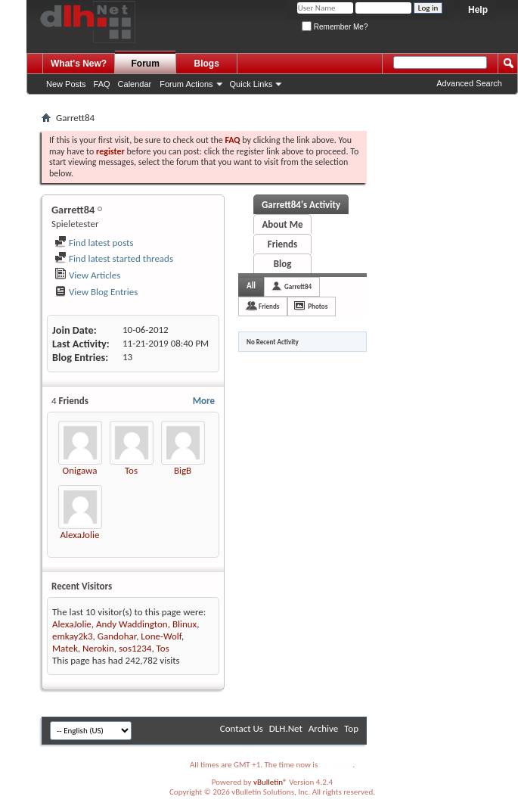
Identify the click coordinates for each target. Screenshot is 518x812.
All (251, 286)
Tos (131, 470)
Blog (283, 264)
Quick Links (251, 84)
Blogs (207, 64)
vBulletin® (270, 782)
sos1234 (135, 648)
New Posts (66, 84)
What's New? (79, 64)
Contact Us (242, 728)
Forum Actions (186, 84)
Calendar (135, 84)
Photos (318, 306)
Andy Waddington (132, 624)
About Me (282, 224)
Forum (146, 64)
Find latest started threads (114, 258)
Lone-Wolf (161, 636)
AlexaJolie (80, 535)
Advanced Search (469, 83)
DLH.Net (286, 728)
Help (478, 10)
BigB (183, 470)
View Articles (87, 275)
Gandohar (117, 636)
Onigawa (80, 470)
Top (351, 728)
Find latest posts (94, 243)
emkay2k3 (73, 636)
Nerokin (98, 648)
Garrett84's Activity (301, 205)
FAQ (102, 84)
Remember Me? (335, 27)
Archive (323, 728)
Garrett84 (298, 286)
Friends (282, 244)
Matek (65, 648)
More (204, 401)
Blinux (185, 624)
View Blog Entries (96, 292)
